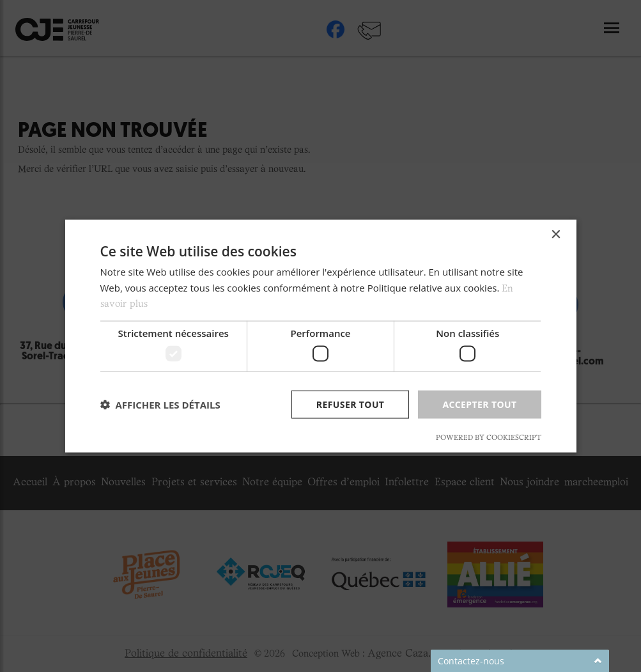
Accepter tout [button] (479, 404)
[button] (160, 405)
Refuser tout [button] (351, 404)
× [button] (556, 234)
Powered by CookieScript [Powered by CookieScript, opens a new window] (489, 438)
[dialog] (321, 336)
